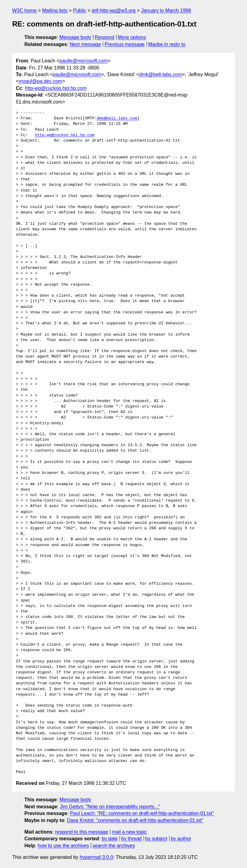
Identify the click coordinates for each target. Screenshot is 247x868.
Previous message (125, 44)
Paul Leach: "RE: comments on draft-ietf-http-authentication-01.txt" (142, 813)
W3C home (24, 11)
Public (80, 11)
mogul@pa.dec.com (40, 81)
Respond (105, 37)
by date (109, 839)
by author (181, 839)
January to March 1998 (166, 11)
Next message (85, 44)
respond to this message (81, 832)
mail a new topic (129, 832)
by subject (156, 839)
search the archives (114, 846)
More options (132, 37)
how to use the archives (63, 846)
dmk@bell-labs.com (161, 74)
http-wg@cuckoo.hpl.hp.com (55, 88)
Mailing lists (55, 11)
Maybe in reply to (167, 44)
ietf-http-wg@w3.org (114, 11)
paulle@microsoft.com (84, 61)
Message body (75, 37)
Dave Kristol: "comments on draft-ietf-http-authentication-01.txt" (135, 820)
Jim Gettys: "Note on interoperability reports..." (110, 807)
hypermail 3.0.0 (96, 857)
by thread (132, 839)
